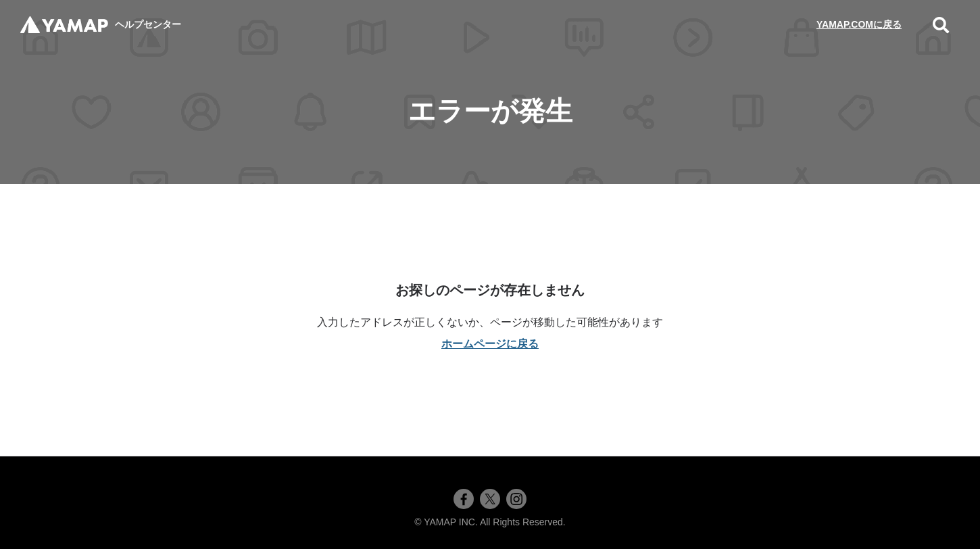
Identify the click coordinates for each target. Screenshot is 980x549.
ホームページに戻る (490, 344)
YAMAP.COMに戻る (859, 24)
